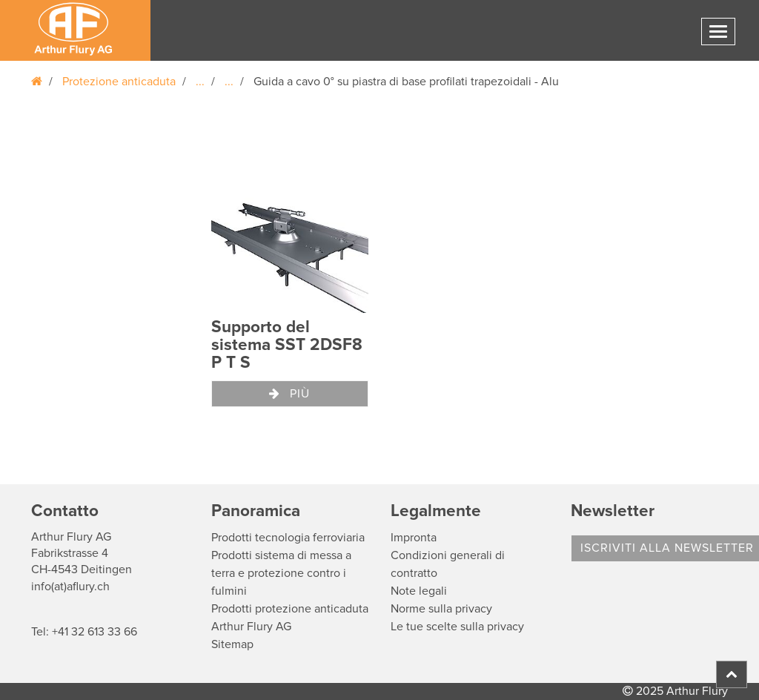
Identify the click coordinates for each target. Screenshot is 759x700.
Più (289, 394)
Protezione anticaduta (119, 82)
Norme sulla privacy (441, 609)
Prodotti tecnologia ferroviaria (288, 538)
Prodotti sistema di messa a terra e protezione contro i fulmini (281, 573)
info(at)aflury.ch (70, 587)
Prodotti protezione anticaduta (290, 609)
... (200, 82)
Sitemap (232, 644)
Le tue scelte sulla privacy (457, 627)
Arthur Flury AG (251, 627)
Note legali (419, 591)
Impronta (414, 538)
